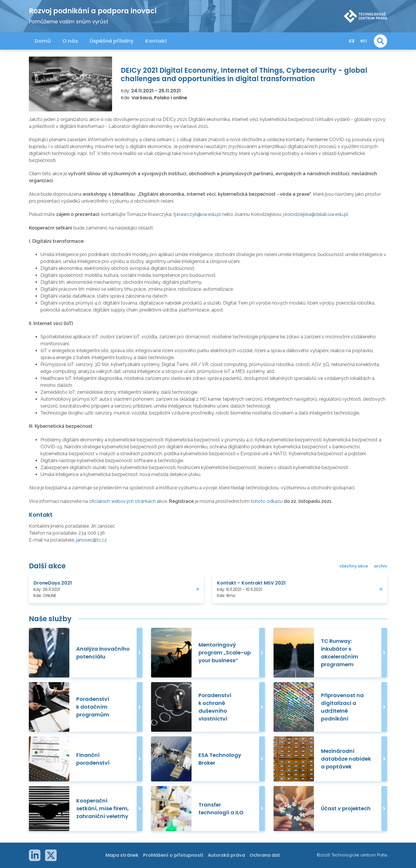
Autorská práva (226, 855)
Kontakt (156, 41)
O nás (70, 41)
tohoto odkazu (267, 501)
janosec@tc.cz (91, 540)
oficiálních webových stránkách (122, 501)
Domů (43, 41)
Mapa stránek (122, 855)
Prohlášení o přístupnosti (173, 855)
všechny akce (354, 566)
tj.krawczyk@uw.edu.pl (197, 214)
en (364, 41)
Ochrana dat (265, 855)
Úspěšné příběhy (112, 41)
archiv (380, 566)
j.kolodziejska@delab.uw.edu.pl (316, 214)
